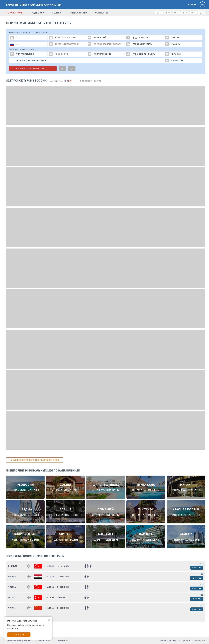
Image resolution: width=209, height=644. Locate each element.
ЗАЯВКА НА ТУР (78, 13)
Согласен (19, 634)
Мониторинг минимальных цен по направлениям (43, 470)
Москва (12, 576)
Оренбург (13, 566)
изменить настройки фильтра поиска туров (35, 460)
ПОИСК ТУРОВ (14, 13)
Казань (12, 597)
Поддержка (44, 640)
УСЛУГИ (57, 13)
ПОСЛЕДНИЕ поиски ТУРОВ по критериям (35, 556)
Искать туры (197, 568)
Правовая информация (18, 640)
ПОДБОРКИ (37, 13)
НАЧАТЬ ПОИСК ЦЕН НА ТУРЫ (33, 69)
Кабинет (192, 5)
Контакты (63, 640)
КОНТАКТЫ (101, 13)
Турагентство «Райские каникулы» (34, 5)
